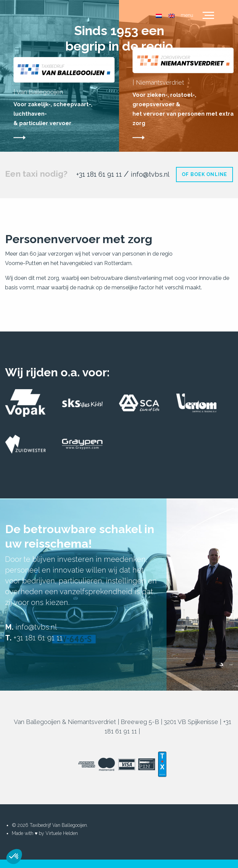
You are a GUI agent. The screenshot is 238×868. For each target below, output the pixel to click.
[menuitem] (159, 16)
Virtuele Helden (62, 833)
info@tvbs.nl (150, 174)
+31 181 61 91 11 (100, 174)
